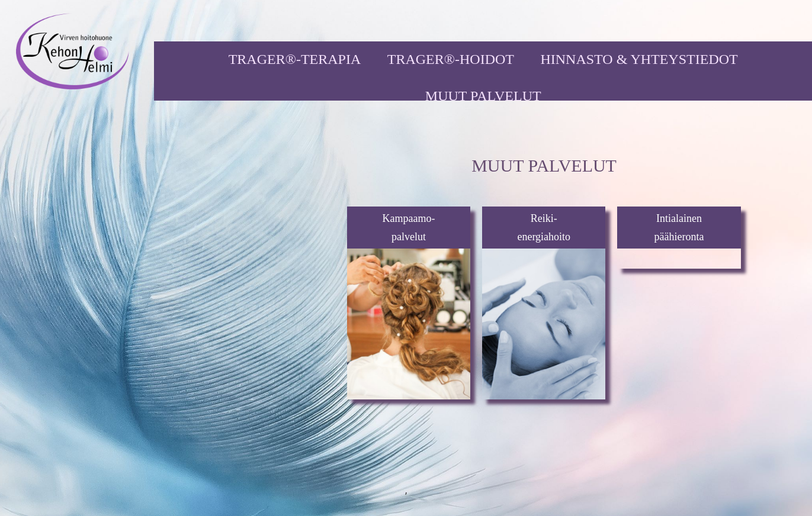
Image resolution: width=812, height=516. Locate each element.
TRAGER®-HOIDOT (451, 59)
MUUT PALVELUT (483, 96)
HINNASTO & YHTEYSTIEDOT (639, 59)
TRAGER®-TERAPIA (295, 59)
